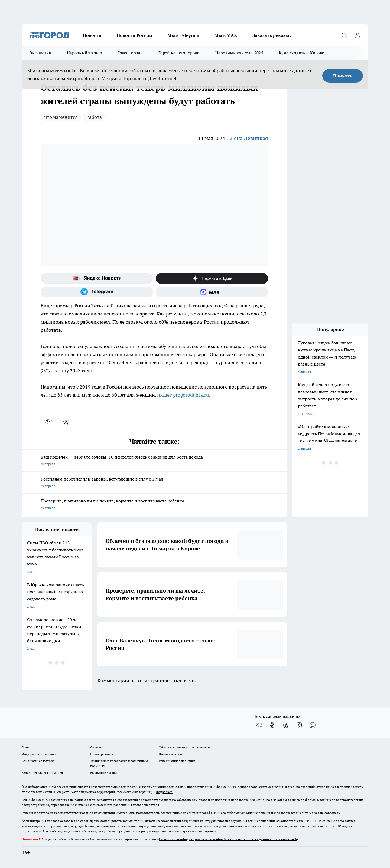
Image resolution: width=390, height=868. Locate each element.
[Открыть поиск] (344, 35)
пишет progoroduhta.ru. (184, 395)
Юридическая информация (42, 773)
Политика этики (171, 754)
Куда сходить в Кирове (302, 53)
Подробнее (164, 792)
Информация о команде (40, 754)
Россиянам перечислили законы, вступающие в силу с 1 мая (154, 483)
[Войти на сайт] (357, 35)
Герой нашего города (179, 53)
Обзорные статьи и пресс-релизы (184, 747)
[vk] (49, 422)
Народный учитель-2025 (239, 53)
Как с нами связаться (38, 761)
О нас (26, 747)
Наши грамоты (102, 754)
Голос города (130, 53)
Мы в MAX (226, 35)
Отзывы (96, 747)
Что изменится (61, 117)
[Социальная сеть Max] (212, 292)
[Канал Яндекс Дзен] (212, 278)
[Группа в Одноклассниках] (272, 725)
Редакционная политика (177, 761)
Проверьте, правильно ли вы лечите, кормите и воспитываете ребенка (154, 505)
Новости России (134, 35)
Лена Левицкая (249, 138)
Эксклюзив (40, 53)
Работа (94, 117)
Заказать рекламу (272, 35)
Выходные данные (104, 773)
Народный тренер (84, 53)
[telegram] (67, 422)
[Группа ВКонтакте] (259, 725)
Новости (92, 35)
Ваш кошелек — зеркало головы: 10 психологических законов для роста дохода (154, 461)
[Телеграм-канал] (97, 292)
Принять (343, 76)
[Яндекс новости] (97, 278)
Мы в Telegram (183, 35)
